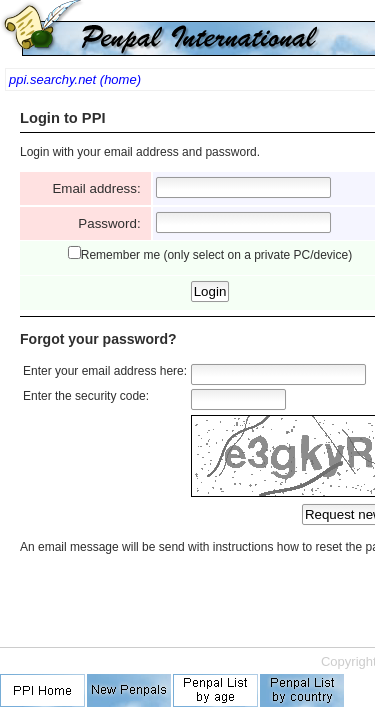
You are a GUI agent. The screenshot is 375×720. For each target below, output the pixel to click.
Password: (113, 223)
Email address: (100, 188)
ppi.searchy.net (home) (75, 79)
